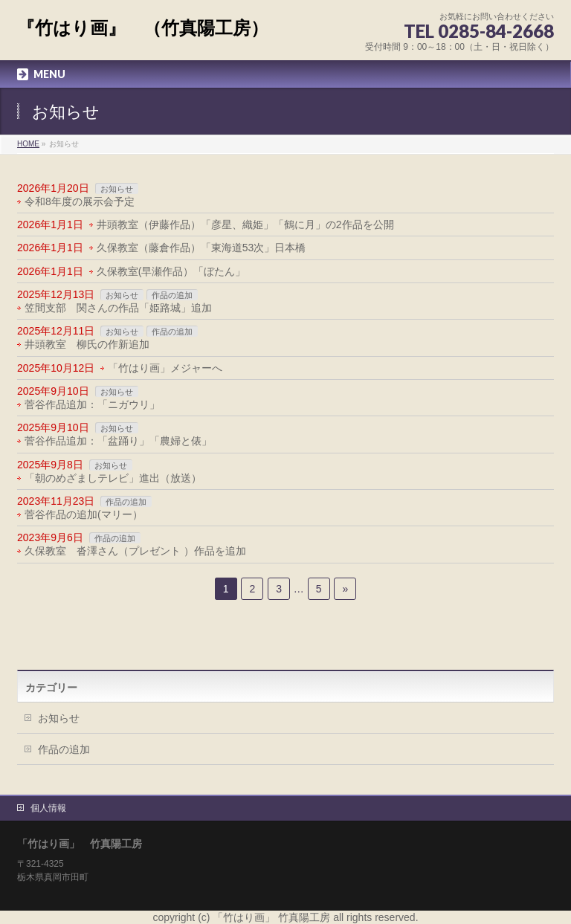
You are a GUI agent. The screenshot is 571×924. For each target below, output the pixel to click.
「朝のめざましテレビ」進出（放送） (113, 478)
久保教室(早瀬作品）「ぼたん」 (171, 271)
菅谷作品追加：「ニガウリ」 (92, 404)
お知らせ (117, 189)
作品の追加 (172, 295)
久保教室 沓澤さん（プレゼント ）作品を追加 (135, 551)
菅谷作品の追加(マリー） (84, 514)
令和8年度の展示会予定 (80, 201)
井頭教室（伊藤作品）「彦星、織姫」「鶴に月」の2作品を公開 (245, 224)
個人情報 (48, 808)
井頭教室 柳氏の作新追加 (87, 344)
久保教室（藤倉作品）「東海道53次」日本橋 (201, 248)
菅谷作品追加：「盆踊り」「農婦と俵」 (118, 441)
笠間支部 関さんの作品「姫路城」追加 (118, 308)
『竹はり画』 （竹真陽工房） (143, 28)
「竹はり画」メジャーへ (165, 368)
